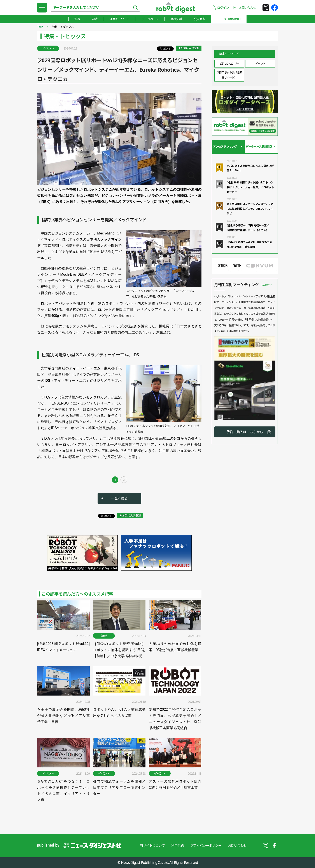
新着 (77, 19)
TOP (40, 27)
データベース (150, 19)
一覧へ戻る (119, 498)
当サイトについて (152, 845)
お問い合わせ (247, 8)
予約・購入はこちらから (245, 432)
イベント (260, 64)
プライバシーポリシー (206, 845)
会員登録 (200, 19)
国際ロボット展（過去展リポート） (229, 75)
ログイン (223, 8)
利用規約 (178, 845)
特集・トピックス (63, 27)
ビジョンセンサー (229, 64)
